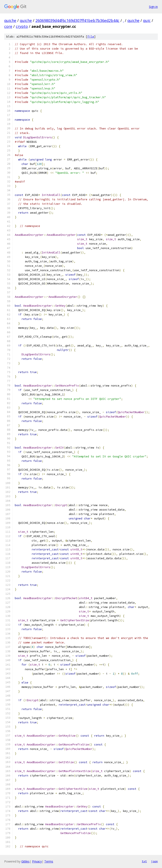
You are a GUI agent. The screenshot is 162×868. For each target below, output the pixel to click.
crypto (22, 26)
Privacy (37, 861)
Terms (49, 861)
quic (147, 20)
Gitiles (25, 861)
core (8, 26)
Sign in (153, 7)
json (154, 861)
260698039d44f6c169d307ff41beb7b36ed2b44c (77, 20)
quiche (10, 20)
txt (144, 861)
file (91, 37)
